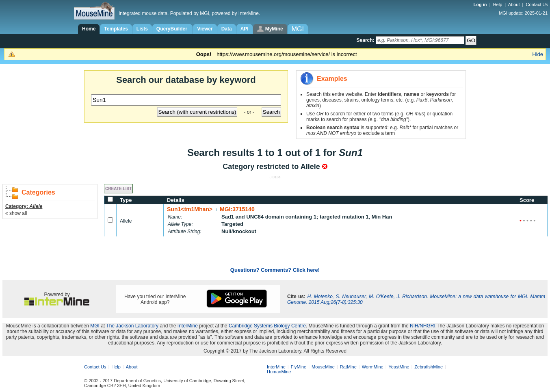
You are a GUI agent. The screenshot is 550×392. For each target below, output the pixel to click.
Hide (538, 54)
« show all (16, 213)
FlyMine (299, 367)
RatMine (348, 367)
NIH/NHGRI (423, 326)
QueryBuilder (172, 29)
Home (89, 29)
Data (227, 29)
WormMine (373, 367)
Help (498, 4)
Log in (481, 4)
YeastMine (399, 367)
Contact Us (537, 4)
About (514, 4)
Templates (116, 29)
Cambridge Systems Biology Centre (267, 326)
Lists (142, 29)
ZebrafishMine (429, 367)
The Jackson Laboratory (132, 326)
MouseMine (323, 367)
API (245, 29)
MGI (95, 326)
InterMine (188, 326)
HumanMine (279, 372)
